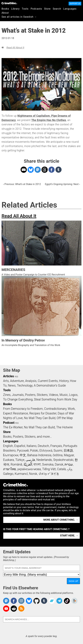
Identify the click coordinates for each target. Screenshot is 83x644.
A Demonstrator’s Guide (50, 385)
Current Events (48, 381)
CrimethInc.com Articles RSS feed (21, 609)
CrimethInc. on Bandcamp (52, 601)
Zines (7, 395)
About (5, 13)
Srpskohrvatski (63, 460)
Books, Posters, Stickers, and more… (27, 437)
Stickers (42, 395)
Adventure (17, 381)
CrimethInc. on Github (37, 601)
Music (64, 395)
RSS (16, 377)
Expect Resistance (16, 413)
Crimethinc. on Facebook (14, 601)
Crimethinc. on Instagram (21, 601)
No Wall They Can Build (40, 418)
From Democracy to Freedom (23, 409)
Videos (54, 395)
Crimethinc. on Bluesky (29, 601)
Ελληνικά (46, 450)
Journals (18, 395)
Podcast (9, 423)
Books (5, 9)
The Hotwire (64, 427)
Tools (25, 9)
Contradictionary (55, 409)
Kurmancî (21, 474)
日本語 (68, 450)
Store (47, 9)
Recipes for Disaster (43, 413)
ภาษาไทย (10, 469)
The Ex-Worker (13, 427)
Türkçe (20, 460)
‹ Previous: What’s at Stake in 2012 (22, 184)
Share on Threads (45, 170)
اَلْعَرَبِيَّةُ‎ (28, 464)
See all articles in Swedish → (19, 17)
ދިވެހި (70, 469)
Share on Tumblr (59, 170)
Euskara (9, 460)
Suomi (58, 450)
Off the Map (65, 418)
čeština (58, 455)
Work (71, 409)
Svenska (48, 464)
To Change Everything (18, 399)
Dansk (59, 464)
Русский (23, 450)
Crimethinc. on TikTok (67, 601)
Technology (25, 385)
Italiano (31, 446)
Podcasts (36, 9)
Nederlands (44, 460)
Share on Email (24, 170)
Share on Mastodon (38, 170)
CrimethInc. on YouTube (6, 609)
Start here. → (69, 536)
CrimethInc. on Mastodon (6, 601)
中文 (23, 455)
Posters (30, 395)
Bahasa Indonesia (39, 455)
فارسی (30, 460)
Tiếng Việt (49, 469)
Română (16, 464)
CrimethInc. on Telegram (59, 601)
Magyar (69, 455)
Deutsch (43, 446)
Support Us (75, 4)
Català (61, 469)
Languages (70, 9)
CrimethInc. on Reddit (14, 609)
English (8, 446)
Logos (73, 395)
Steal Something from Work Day (56, 399)
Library (15, 9)
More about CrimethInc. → (61, 520)
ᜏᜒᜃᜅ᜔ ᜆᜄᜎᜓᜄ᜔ (49, 474)
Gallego (8, 474)
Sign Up (73, 581)
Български (11, 455)
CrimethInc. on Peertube (74, 601)
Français (56, 446)
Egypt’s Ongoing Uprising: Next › (62, 184)
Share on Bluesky (31, 170)
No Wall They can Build (39, 427)
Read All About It (15, 48)
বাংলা (37, 464)
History (64, 381)
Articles (9, 376)
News (12, 385)
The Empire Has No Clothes (49, 120)
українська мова (29, 469)
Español (20, 446)
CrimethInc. (9, 3)
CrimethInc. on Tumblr (44, 601)
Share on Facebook (52, 170)
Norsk (33, 474)
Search (57, 9)
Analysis (31, 381)
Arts (6, 381)
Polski (34, 450)
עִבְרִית (69, 464)
